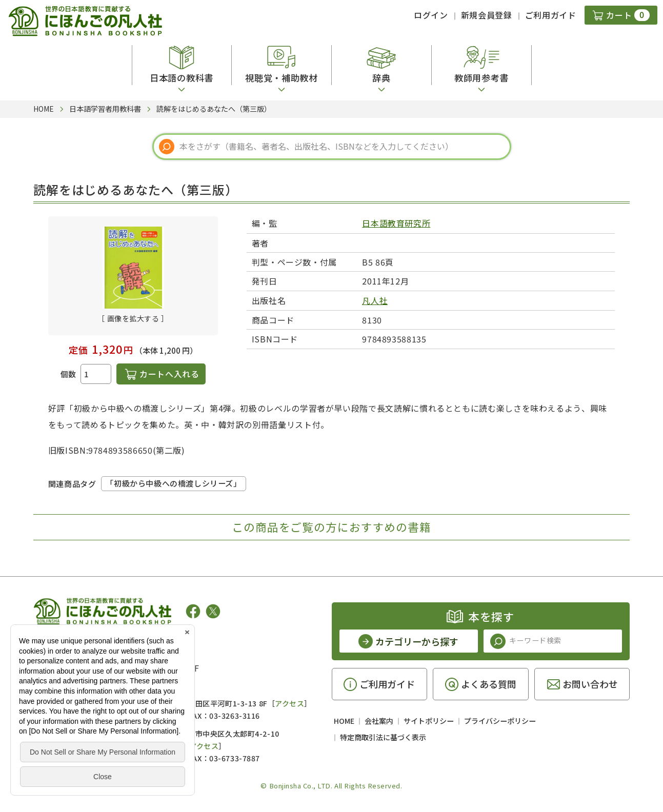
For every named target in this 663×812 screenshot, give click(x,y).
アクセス (289, 703)
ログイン (431, 15)
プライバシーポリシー (500, 721)
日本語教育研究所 (396, 223)
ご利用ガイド (551, 15)
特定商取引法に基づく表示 (383, 737)
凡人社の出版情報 (76, 643)
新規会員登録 (487, 15)
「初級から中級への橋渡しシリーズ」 (173, 483)
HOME (344, 721)
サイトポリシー (429, 721)
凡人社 (375, 300)
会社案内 (379, 721)
